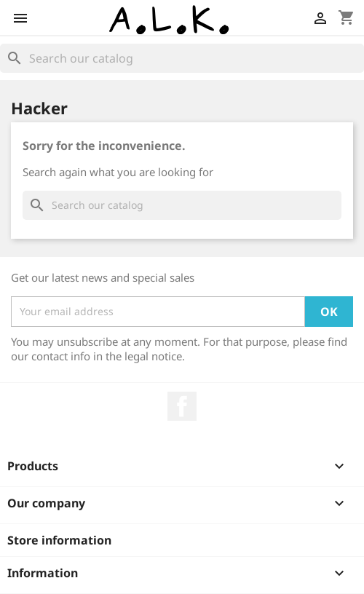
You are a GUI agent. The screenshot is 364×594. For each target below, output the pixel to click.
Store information (59, 540)
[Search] (182, 58)
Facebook (182, 406)
